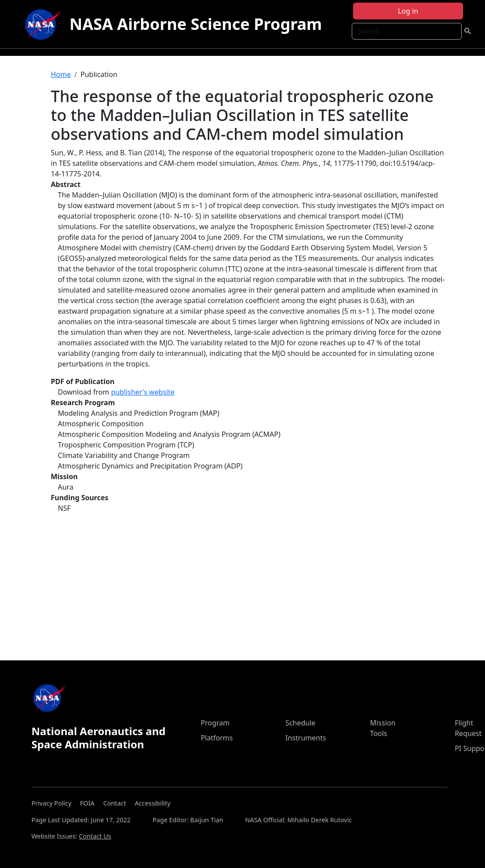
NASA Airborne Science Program (196, 24)
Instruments (306, 738)
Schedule (300, 723)
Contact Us (95, 836)
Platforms (217, 738)
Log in (408, 11)
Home (61, 74)
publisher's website (143, 392)
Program (215, 723)
